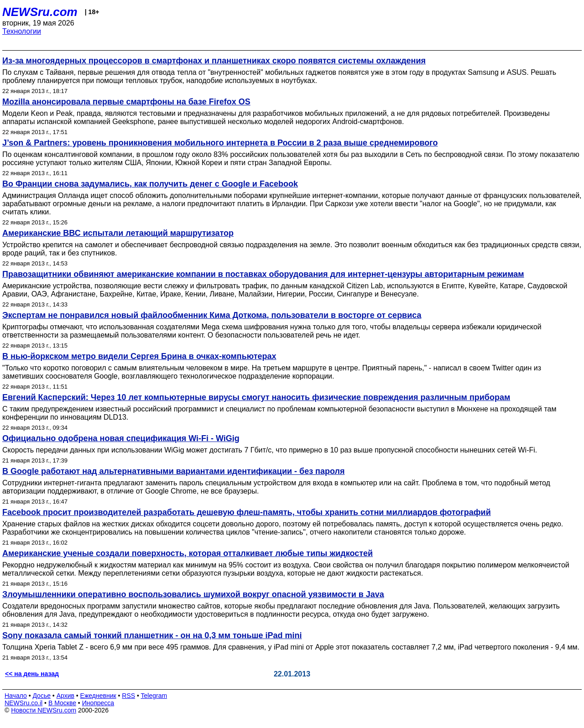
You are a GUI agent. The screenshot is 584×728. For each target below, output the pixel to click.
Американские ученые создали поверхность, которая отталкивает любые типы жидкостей (188, 553)
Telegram (154, 696)
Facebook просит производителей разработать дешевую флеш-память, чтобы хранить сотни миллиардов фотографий (247, 512)
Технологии (22, 31)
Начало (16, 696)
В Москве (62, 703)
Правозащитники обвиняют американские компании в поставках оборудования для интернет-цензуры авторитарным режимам (263, 274)
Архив (65, 696)
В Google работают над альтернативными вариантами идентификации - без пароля (173, 471)
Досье (42, 696)
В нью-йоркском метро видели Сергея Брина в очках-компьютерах (139, 356)
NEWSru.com (40, 12)
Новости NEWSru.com (44, 710)
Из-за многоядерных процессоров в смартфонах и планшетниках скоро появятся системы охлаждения (214, 61)
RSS (128, 696)
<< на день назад (32, 674)
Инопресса (98, 703)
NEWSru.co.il (23, 703)
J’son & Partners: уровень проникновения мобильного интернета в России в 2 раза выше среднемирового (220, 143)
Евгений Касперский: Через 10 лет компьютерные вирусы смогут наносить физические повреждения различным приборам (256, 397)
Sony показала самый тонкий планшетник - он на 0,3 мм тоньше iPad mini (152, 635)
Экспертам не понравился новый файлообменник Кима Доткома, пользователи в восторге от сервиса (212, 315)
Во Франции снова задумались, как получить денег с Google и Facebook (150, 184)
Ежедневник (98, 696)
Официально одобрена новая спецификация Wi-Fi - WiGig (121, 438)
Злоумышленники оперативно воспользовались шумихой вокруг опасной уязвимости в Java (193, 594)
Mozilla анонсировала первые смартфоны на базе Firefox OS (126, 102)
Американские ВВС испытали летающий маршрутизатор (118, 233)
